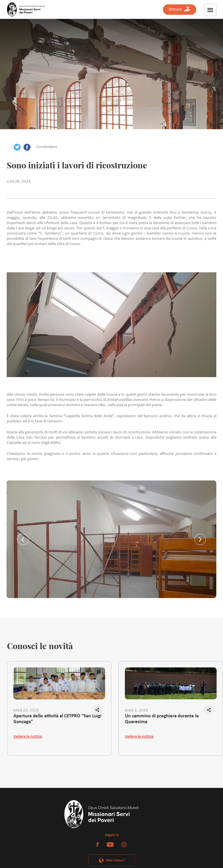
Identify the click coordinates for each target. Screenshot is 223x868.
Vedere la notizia (28, 737)
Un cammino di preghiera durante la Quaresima (162, 719)
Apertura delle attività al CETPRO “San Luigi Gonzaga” (57, 719)
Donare (180, 9)
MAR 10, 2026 (26, 711)
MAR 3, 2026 (136, 711)
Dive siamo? (115, 860)
